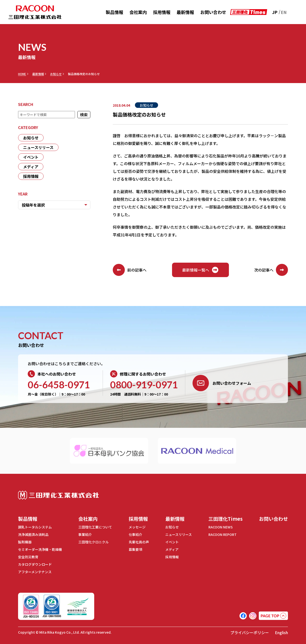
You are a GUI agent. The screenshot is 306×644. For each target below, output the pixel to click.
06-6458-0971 (59, 385)
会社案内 (138, 12)
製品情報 (114, 12)
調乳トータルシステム (35, 527)
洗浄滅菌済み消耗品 (33, 534)
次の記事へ (271, 270)
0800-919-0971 (144, 385)
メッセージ (137, 527)
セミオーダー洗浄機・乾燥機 (40, 549)
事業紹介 (85, 534)
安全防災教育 (28, 557)
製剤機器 (25, 542)
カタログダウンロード (35, 564)
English (281, 632)
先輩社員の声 (139, 542)
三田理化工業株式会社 (58, 495)
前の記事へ (130, 270)
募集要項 (135, 549)
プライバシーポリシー (250, 632)
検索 (84, 115)
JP (275, 12)
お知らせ (56, 74)
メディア (31, 167)
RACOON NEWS (221, 527)
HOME (22, 74)
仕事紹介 (135, 534)
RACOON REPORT (223, 534)
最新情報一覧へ (200, 270)
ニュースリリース (38, 147)
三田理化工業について (95, 527)
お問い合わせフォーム (222, 383)
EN (284, 12)
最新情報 (185, 12)
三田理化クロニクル (93, 542)
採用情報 (162, 12)
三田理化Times (226, 519)
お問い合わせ (213, 12)
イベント (31, 157)
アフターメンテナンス (35, 572)
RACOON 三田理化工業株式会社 (35, 12)
